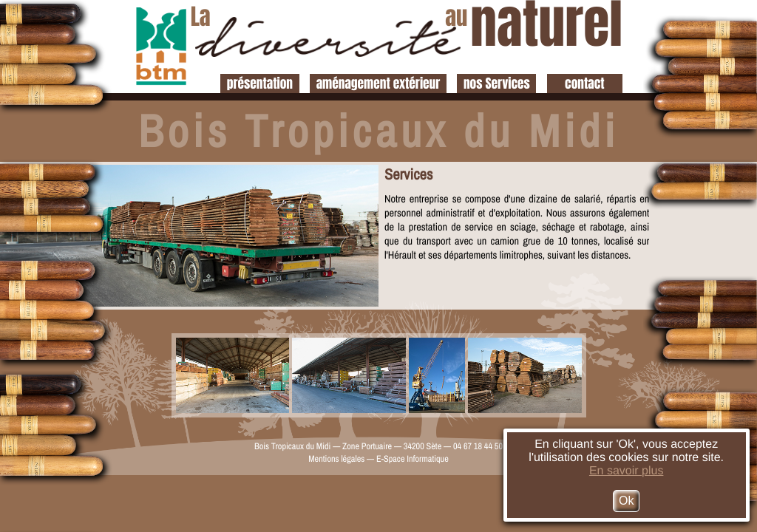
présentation (260, 83)
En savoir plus (627, 471)
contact (584, 83)
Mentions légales (336, 458)
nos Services (497, 83)
